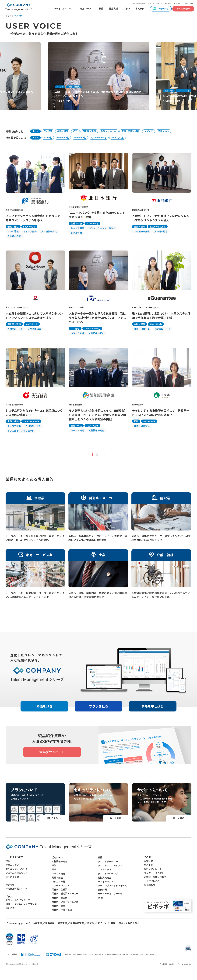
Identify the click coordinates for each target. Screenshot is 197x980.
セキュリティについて (17, 869)
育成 (54, 869)
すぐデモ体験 (163, 9)
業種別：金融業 (60, 890)
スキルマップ (105, 869)
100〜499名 (63, 138)
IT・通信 (48, 131)
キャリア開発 (58, 874)
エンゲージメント (61, 886)
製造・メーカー (109, 131)
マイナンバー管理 (106, 923)
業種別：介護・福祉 (62, 910)
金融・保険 (63, 131)
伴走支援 (113, 9)
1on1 (100, 898)
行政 (75, 131)
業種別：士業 (58, 906)
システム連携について (17, 873)
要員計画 (102, 890)
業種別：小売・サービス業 (65, 902)
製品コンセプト (13, 865)
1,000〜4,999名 (99, 138)
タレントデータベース (109, 862)
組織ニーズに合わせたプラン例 (21, 904)
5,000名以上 (118, 138)
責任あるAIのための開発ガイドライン (18, 964)
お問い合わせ (190, 3)
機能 (101, 9)
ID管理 (91, 923)
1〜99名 (48, 138)
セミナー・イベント (155, 3)
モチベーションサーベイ (110, 894)
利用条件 (35, 964)
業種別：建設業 (60, 898)
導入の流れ (11, 908)
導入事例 (140, 9)
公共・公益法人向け (129, 923)
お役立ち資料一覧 (139, 3)
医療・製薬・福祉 (130, 131)
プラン (127, 9)
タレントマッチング (108, 874)
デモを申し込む (153, 707)
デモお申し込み (152, 881)
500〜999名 (80, 138)
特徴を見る (44, 707)
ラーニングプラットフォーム (112, 886)
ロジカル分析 (58, 882)
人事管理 (37, 923)
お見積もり (150, 885)
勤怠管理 (62, 923)
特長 (8, 861)
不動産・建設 (89, 131)
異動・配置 (57, 878)
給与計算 (50, 923)
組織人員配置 (105, 878)
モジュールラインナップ (18, 900)
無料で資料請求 (183, 9)
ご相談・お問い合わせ (155, 877)
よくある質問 (12, 877)
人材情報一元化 (60, 862)
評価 (54, 866)
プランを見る (98, 707)
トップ (8, 16)
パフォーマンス (106, 882)
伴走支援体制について (17, 889)
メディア (149, 131)
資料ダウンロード (153, 869)
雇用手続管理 (77, 923)
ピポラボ (177, 3)
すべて (35, 131)
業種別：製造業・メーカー (65, 894)
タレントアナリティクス (110, 866)
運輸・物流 (163, 131)
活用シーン (57, 858)
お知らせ (168, 3)
